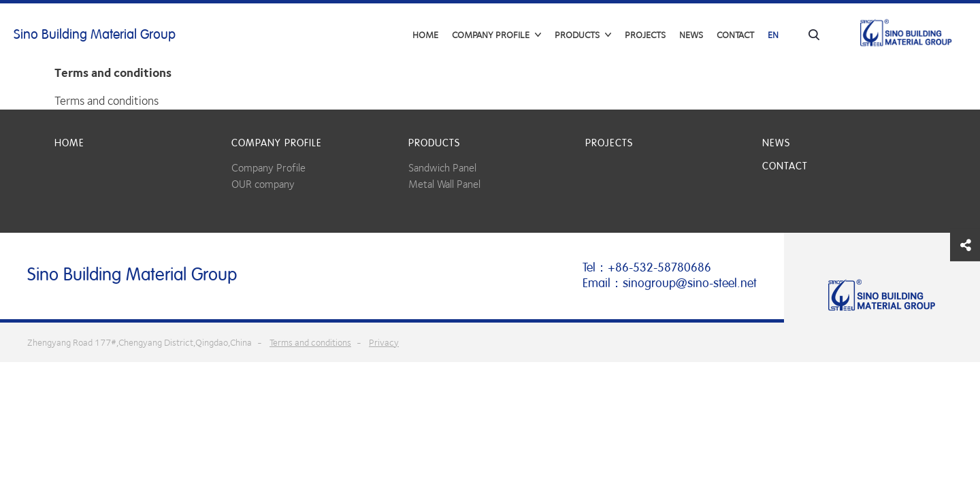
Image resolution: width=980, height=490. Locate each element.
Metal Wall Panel (444, 184)
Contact (735, 35)
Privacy (384, 342)
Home (425, 35)
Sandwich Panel (442, 168)
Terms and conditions (310, 342)
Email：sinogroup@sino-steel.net (670, 283)
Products (434, 143)
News (691, 35)
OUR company (263, 184)
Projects (645, 35)
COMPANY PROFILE (277, 143)
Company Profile (268, 168)
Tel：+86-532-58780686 (647, 267)
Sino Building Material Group (95, 35)
